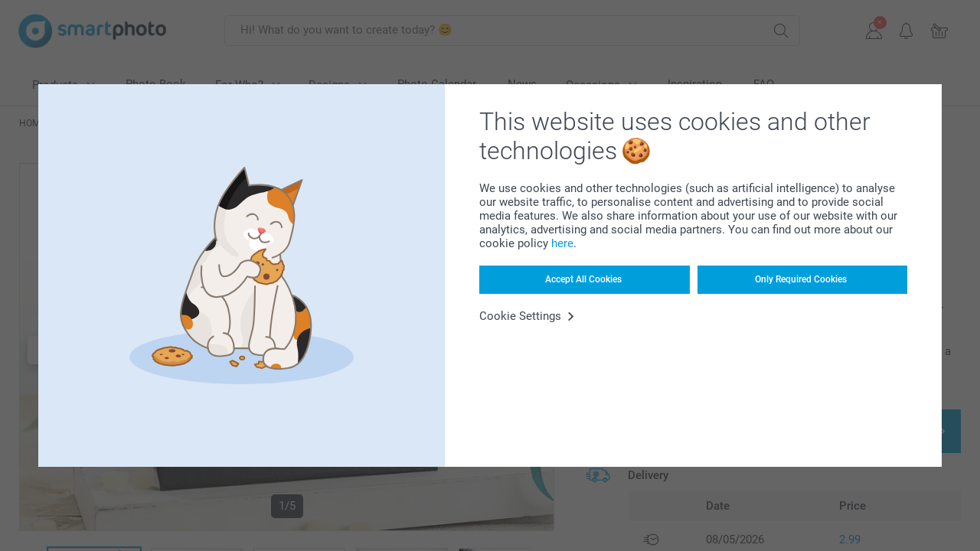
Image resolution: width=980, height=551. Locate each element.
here (562, 243)
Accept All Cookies (583, 279)
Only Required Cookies (801, 279)
